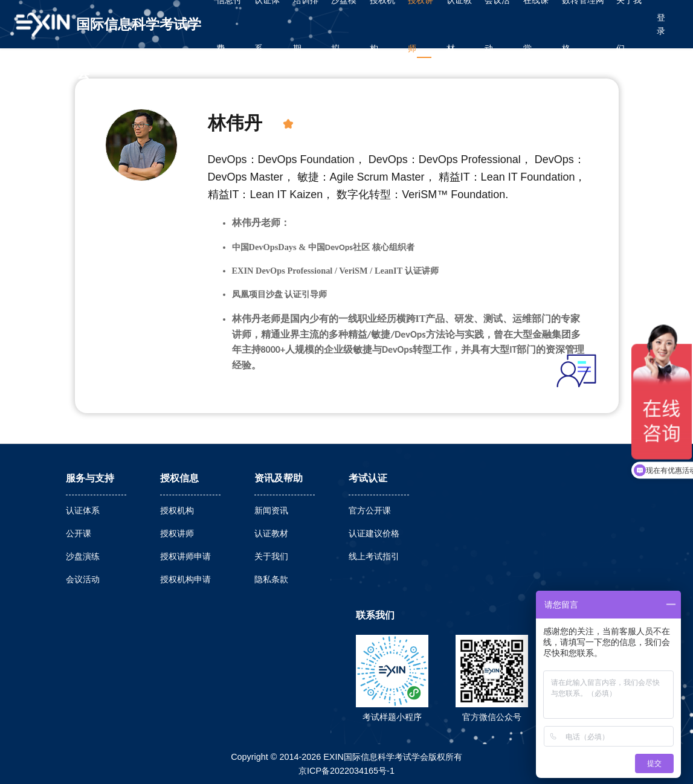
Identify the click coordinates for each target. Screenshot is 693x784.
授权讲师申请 (185, 556)
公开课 (79, 533)
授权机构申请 (185, 579)
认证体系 (83, 510)
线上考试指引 (374, 556)
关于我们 (271, 556)
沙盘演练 (83, 556)
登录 (661, 24)
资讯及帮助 (279, 478)
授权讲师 (177, 533)
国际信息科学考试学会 (139, 32)
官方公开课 (370, 510)
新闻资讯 (271, 510)
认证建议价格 (374, 533)
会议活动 (83, 579)
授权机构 (177, 510)
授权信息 (179, 478)
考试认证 (368, 478)
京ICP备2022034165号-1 (346, 771)
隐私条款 (271, 579)
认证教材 (271, 533)
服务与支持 (90, 478)
